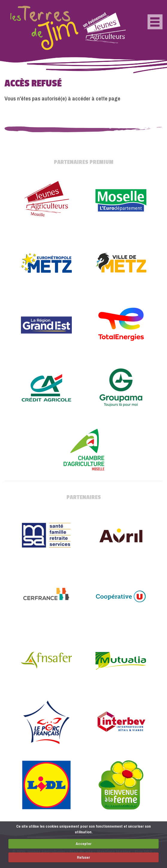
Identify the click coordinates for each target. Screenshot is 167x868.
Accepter (84, 844)
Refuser (83, 857)
